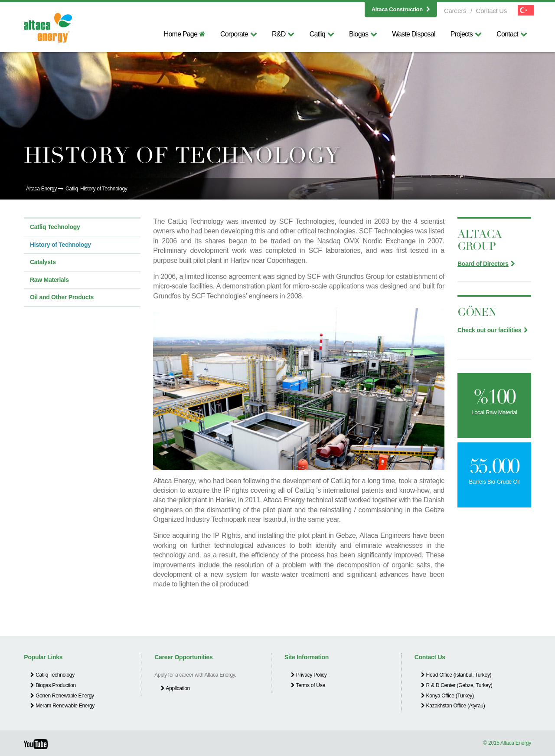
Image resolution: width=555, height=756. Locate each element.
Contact (512, 34)
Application (175, 688)
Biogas (363, 34)
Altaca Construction (401, 9)
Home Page (184, 34)
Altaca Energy (41, 189)
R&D (283, 34)
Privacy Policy (309, 675)
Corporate (238, 34)
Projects (466, 34)
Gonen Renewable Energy (62, 696)
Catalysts (43, 262)
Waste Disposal (413, 34)
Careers (455, 11)
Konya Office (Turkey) (447, 696)
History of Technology (104, 189)
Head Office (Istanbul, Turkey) (456, 675)
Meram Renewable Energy (62, 706)
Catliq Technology (55, 227)
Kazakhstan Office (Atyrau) (453, 706)
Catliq (322, 34)
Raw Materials (49, 280)
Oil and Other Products (62, 297)
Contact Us (491, 11)
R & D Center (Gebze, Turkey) (457, 685)
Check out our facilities (489, 330)
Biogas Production (53, 685)
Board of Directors (483, 264)
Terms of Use (308, 685)
